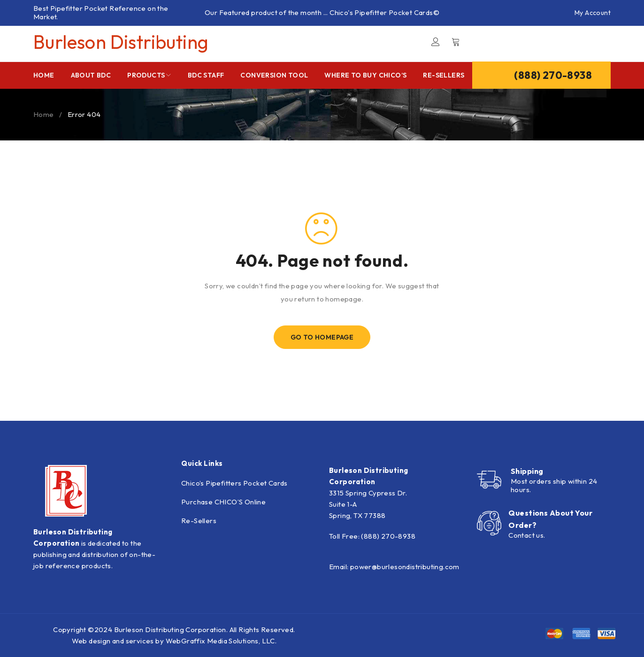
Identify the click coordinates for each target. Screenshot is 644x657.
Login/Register (436, 42)
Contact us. (527, 535)
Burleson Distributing (121, 42)
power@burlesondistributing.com (405, 567)
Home (44, 114)
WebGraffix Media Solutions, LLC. (221, 641)
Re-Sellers (199, 521)
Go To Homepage (322, 337)
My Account (593, 13)
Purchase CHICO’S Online (223, 502)
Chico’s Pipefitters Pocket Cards (234, 483)
